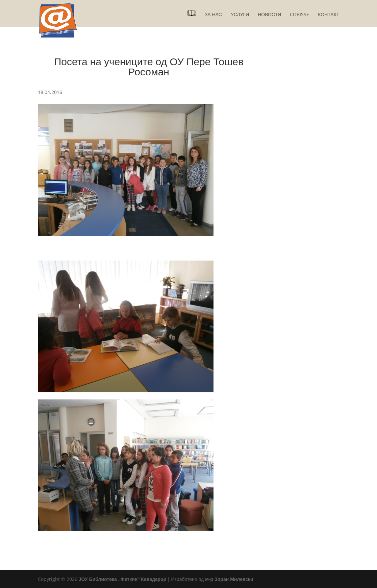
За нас (213, 15)
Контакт (329, 15)
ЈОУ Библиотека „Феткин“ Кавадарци (123, 579)
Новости (269, 15)
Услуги (240, 15)
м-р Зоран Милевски (229, 579)
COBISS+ (299, 15)
